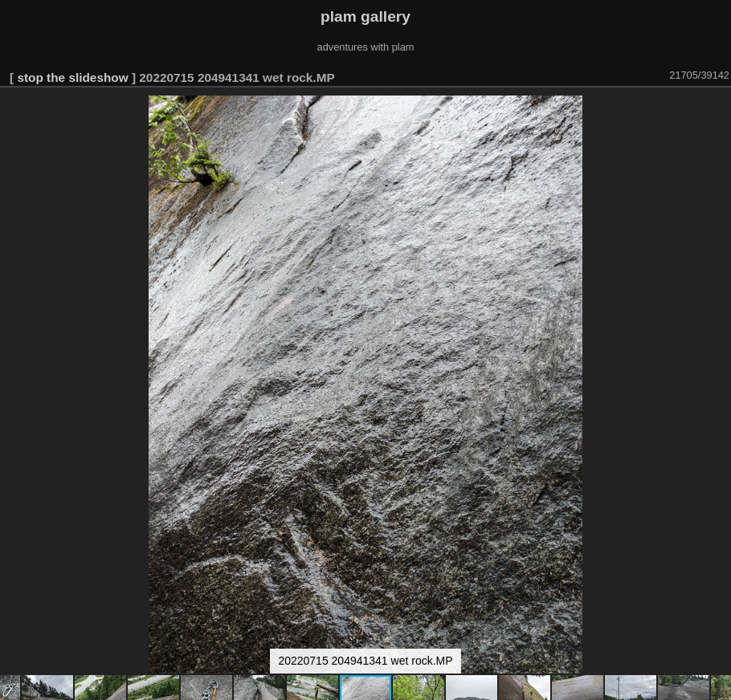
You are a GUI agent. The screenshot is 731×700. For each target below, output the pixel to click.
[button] (717, 110)
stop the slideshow (72, 77)
